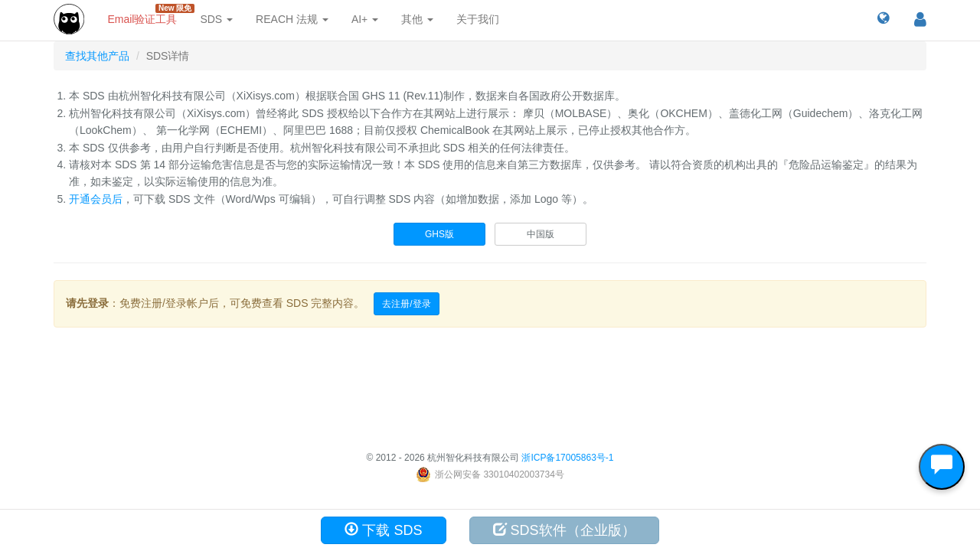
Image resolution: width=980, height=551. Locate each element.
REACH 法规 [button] (292, 19)
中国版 (541, 234)
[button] (883, 19)
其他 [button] (417, 19)
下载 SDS (383, 530)
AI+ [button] (365, 19)
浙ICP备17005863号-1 (567, 458)
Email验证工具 (148, 15)
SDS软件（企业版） (564, 530)
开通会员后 (96, 199)
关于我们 (478, 19)
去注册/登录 (406, 304)
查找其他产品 (97, 56)
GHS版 (439, 234)
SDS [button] (216, 19)
